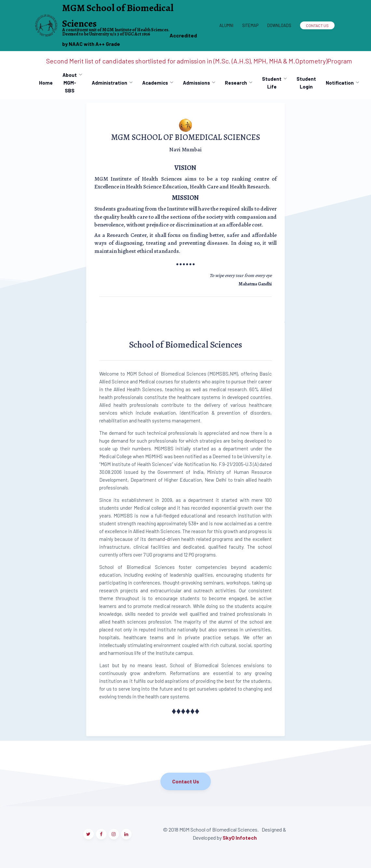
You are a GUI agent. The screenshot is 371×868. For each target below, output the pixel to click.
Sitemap (250, 25)
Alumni (226, 25)
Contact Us (317, 25)
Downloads (279, 25)
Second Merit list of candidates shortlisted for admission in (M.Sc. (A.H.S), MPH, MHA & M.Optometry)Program (199, 61)
